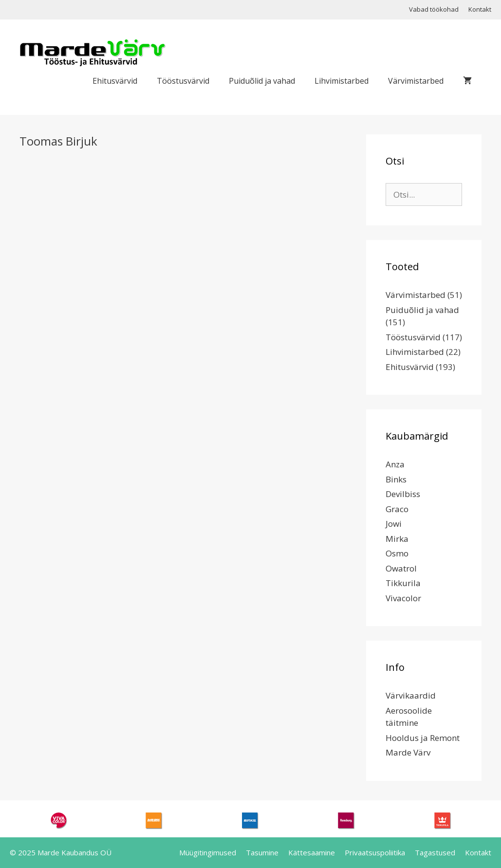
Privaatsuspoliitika (375, 852)
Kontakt (480, 9)
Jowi (394, 524)
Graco (397, 509)
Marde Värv (408, 752)
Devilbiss (403, 494)
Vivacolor (403, 598)
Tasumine (262, 852)
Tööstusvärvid (183, 81)
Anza (395, 464)
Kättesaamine (312, 852)
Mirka (397, 539)
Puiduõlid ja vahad (262, 81)
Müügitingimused (208, 852)
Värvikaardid (411, 695)
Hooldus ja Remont (423, 738)
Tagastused (435, 852)
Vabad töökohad (434, 9)
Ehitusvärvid (115, 81)
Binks (396, 479)
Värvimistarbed (416, 81)
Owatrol (401, 568)
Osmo (397, 553)
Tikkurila (403, 583)
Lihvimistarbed (342, 81)
